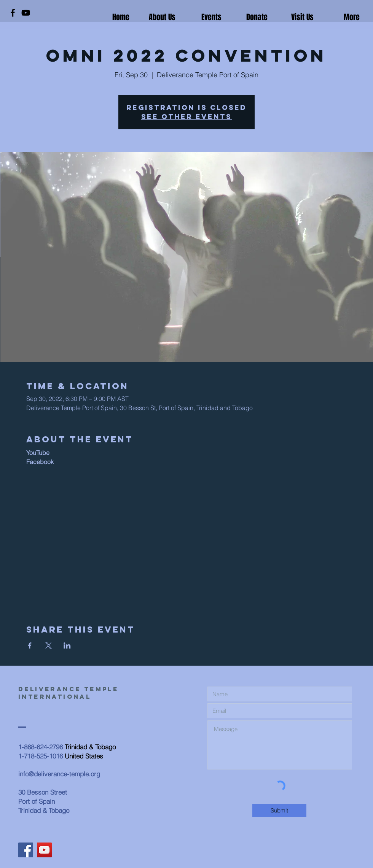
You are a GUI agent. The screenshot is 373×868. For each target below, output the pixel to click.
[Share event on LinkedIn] (67, 645)
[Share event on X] (49, 645)
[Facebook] (13, 13)
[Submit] (279, 810)
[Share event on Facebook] (30, 645)
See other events (186, 117)
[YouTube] (26, 13)
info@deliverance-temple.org (59, 774)
